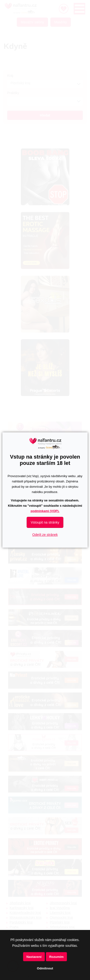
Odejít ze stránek (45, 535)
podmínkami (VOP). (45, 511)
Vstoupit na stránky (45, 522)
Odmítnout (45, 968)
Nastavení (34, 957)
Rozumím (56, 957)
